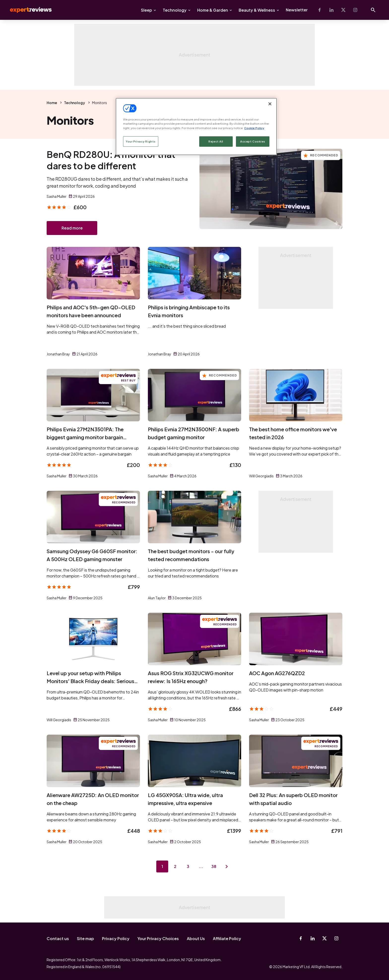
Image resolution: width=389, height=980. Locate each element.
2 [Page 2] (175, 866)
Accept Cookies (253, 141)
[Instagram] (355, 10)
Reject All (216, 141)
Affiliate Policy (227, 938)
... (201, 866)
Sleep (146, 10)
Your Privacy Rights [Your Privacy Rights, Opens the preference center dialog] (141, 141)
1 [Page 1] (162, 866)
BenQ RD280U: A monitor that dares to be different (111, 160)
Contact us (58, 938)
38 (214, 866)
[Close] (270, 104)
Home (52, 103)
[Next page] (227, 866)
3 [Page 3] (188, 866)
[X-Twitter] (343, 10)
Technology (175, 10)
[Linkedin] (331, 10)
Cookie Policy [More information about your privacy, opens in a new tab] (254, 128)
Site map (85, 938)
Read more (72, 228)
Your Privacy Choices (158, 938)
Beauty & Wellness (257, 10)
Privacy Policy (116, 938)
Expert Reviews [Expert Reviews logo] (27, 10)
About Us (196, 938)
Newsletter (297, 10)
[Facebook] (320, 10)
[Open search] (373, 10)
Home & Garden (213, 10)
